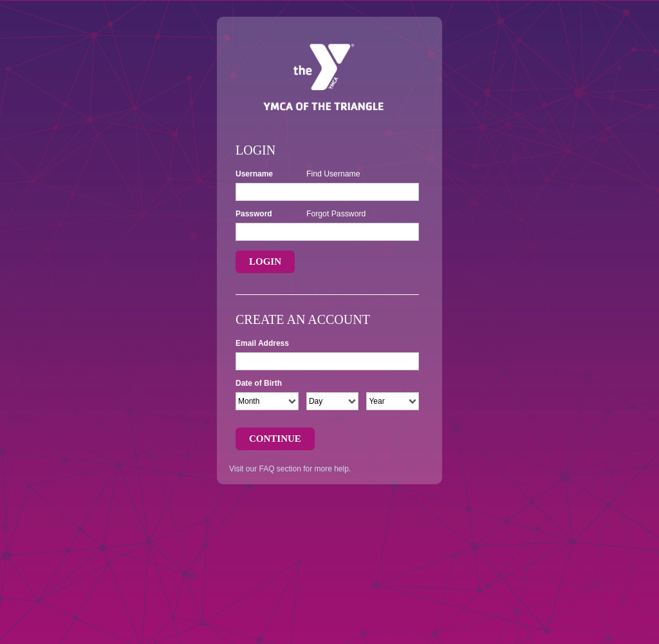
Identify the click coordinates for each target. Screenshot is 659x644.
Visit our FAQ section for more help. (290, 469)
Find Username (333, 174)
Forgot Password (336, 214)
